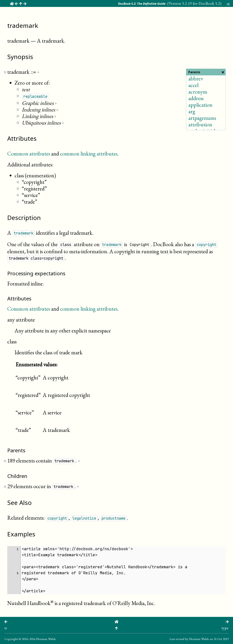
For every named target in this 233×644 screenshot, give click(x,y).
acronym (198, 92)
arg (192, 111)
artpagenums (202, 118)
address (196, 98)
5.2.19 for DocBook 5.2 (201, 3)
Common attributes (29, 154)
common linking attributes (89, 154)
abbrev (196, 79)
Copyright (11, 639)
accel (193, 85)
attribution (200, 124)
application (200, 105)
